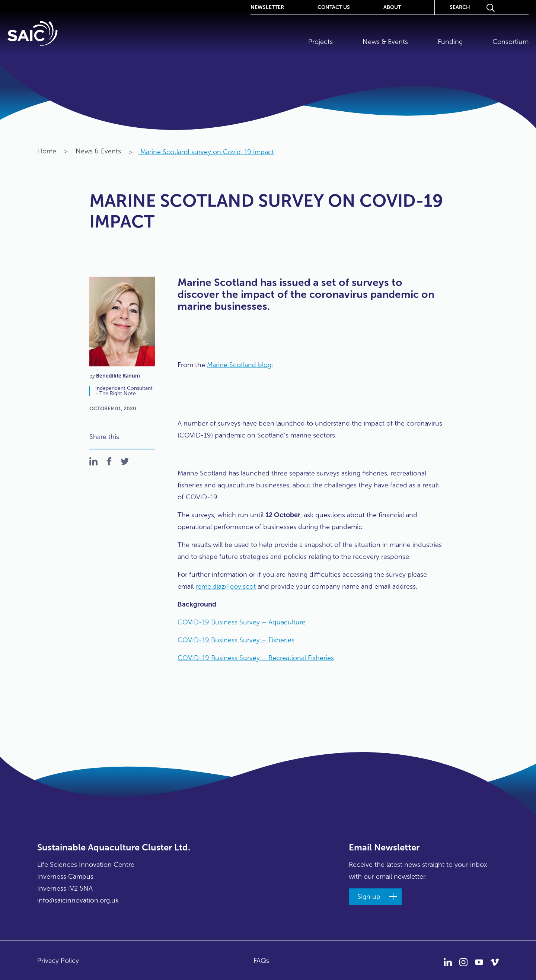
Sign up (369, 897)
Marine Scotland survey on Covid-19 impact (201, 152)
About (392, 7)
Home (47, 151)
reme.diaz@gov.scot (226, 586)
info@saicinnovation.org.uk (78, 900)
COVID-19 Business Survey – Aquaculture (242, 622)
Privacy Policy (58, 961)
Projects (320, 42)
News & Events (385, 42)
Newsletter (267, 7)
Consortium (511, 42)
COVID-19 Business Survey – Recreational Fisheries (256, 658)
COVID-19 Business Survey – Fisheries (236, 640)
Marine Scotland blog (239, 365)
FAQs (261, 961)
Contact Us (334, 7)
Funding (450, 42)
